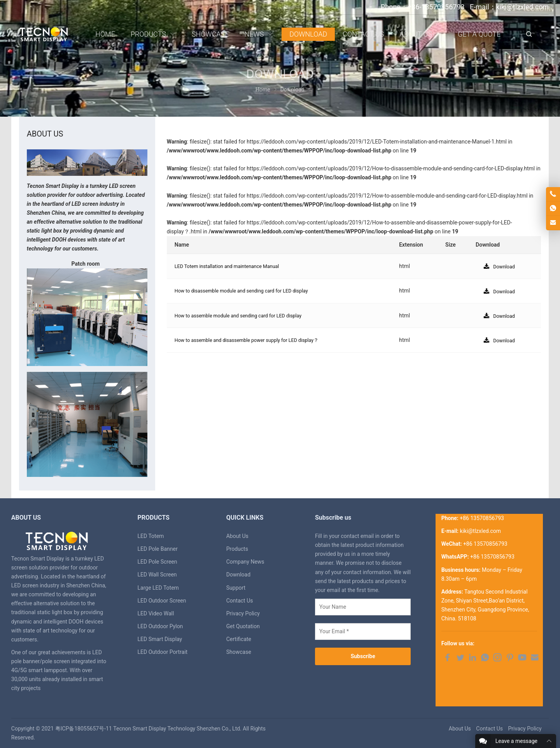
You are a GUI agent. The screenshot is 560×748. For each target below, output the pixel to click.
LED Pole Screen (157, 562)
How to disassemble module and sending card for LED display (249, 291)
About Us (237, 536)
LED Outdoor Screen (162, 601)
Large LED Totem (158, 588)
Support (236, 588)
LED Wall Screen (157, 575)
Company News (245, 562)
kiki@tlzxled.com (480, 531)
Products (237, 549)
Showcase (239, 652)
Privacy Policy (243, 613)
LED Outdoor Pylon (160, 626)
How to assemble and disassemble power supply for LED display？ (255, 340)
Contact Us (240, 601)
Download (238, 575)
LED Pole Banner (158, 549)
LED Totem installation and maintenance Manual (233, 266)
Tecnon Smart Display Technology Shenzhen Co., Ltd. (177, 729)
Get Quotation (243, 626)
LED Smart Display (160, 639)
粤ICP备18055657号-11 (84, 729)
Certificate (239, 639)
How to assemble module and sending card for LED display (246, 315)
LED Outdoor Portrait (163, 652)
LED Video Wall (156, 613)
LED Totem (151, 536)
